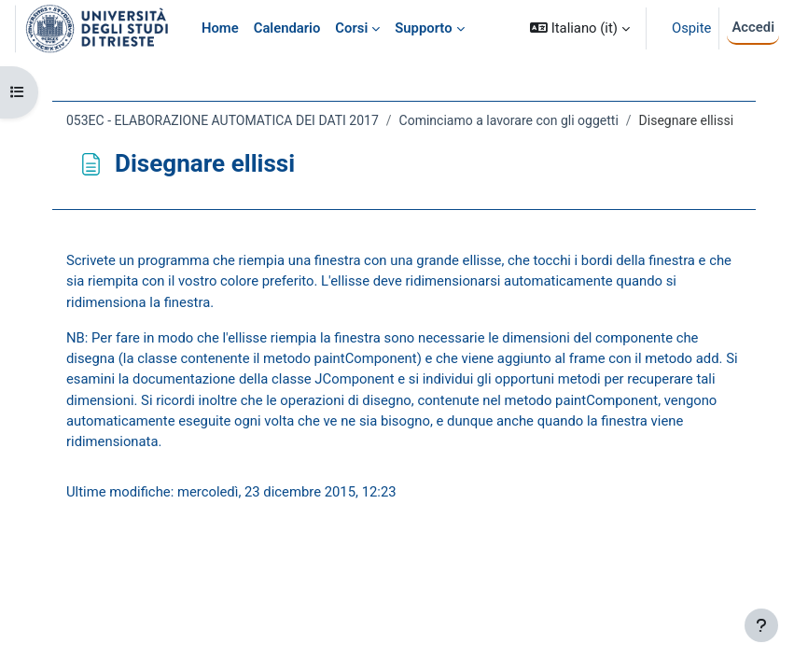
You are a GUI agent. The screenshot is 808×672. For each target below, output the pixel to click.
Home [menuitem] (220, 28)
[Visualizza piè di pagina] (761, 625)
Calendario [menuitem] (287, 28)
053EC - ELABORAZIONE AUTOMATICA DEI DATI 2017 (223, 120)
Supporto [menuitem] (423, 28)
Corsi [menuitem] (351, 28)
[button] (580, 28)
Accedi (753, 27)
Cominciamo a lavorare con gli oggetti (509, 120)
